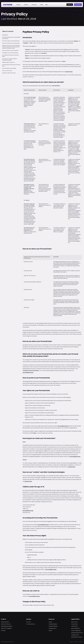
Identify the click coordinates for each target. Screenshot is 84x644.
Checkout (3, 630)
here (35, 433)
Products (19, 5)
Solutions (27, 5)
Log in (70, 5)
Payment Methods (53, 626)
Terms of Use (74, 622)
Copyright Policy (75, 635)
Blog (46, 5)
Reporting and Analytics (7, 626)
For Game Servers (30, 624)
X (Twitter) (81, 642)
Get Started (78, 5)
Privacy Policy (74, 624)
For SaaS (28, 622)
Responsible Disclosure (77, 637)
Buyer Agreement (75, 628)
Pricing (42, 5)
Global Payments (5, 622)
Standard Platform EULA (77, 633)
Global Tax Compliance (6, 628)
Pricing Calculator (53, 624)
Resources (35, 5)
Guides (50, 630)
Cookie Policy (74, 626)
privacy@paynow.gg (28, 372)
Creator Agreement (76, 630)
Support (71, 642)
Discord (76, 642)
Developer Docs (53, 628)
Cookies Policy (69, 72)
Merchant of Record (6, 624)
